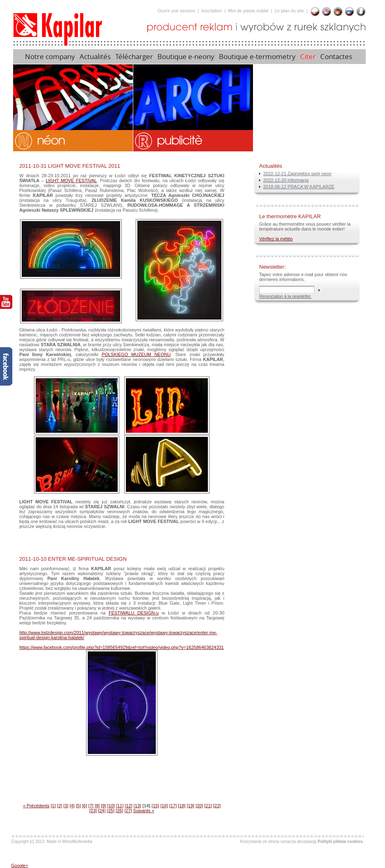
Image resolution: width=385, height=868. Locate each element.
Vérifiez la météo (276, 239)
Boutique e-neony (186, 57)
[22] (217, 806)
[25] (111, 811)
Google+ (20, 866)
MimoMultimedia (77, 842)
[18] (182, 806)
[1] (53, 806)
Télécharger (134, 57)
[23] (93, 811)
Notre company (50, 57)
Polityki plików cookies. (341, 842)
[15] (155, 806)
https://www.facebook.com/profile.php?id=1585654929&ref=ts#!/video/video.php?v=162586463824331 (122, 647)
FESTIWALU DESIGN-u (134, 613)
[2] (59, 806)
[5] (78, 806)
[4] (72, 806)
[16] (164, 806)
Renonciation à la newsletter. (285, 296)
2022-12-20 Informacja (286, 180)
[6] (84, 806)
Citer (308, 57)
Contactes (337, 57)
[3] (66, 806)
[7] (91, 806)
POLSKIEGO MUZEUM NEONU (136, 354)
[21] (208, 806)
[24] (102, 811)
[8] (97, 806)
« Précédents (36, 806)
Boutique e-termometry (257, 57)
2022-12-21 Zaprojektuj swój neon (297, 174)
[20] (199, 806)
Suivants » (144, 811)
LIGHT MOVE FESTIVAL (71, 180)
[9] (103, 806)
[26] (119, 811)
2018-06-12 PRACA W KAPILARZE (299, 187)
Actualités (95, 57)
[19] (190, 806)
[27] (128, 811)
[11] (120, 806)
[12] (128, 806)
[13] (137, 806)
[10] (111, 806)
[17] (173, 806)
